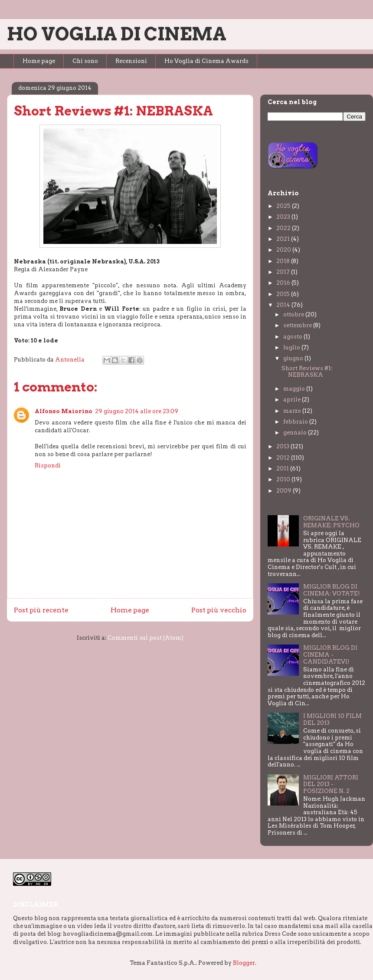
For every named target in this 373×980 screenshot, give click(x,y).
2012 (284, 458)
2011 (283, 469)
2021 (284, 239)
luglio (292, 347)
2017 (284, 272)
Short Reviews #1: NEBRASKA (307, 372)
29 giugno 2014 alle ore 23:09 (137, 411)
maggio (295, 389)
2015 (284, 294)
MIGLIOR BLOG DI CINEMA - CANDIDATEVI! (330, 654)
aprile (293, 400)
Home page (39, 61)
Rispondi (48, 465)
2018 (284, 261)
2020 (284, 250)
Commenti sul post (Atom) (146, 638)
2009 (285, 491)
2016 (284, 283)
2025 (284, 206)
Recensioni (131, 61)
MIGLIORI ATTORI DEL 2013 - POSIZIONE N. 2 (331, 784)
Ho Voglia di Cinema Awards (206, 61)
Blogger (244, 963)
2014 (284, 305)
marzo (293, 411)
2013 (283, 446)
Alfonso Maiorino (64, 411)
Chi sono (85, 61)
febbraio (296, 422)
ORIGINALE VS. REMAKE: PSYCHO (331, 522)
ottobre (294, 314)
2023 (284, 217)
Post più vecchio (219, 610)
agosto (293, 337)
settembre (298, 325)
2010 (284, 479)
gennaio (296, 432)
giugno (294, 358)
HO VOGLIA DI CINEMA (117, 34)
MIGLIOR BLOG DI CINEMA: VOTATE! (332, 590)
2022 (284, 228)
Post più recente (41, 610)
